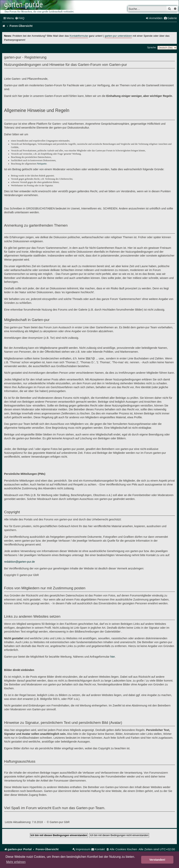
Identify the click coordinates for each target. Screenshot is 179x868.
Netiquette (42, 164)
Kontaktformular (79, 36)
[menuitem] (20, 18)
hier (113, 657)
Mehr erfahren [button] (16, 862)
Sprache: (152, 47)
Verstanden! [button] (157, 860)
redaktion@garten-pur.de (19, 562)
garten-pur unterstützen (118, 36)
